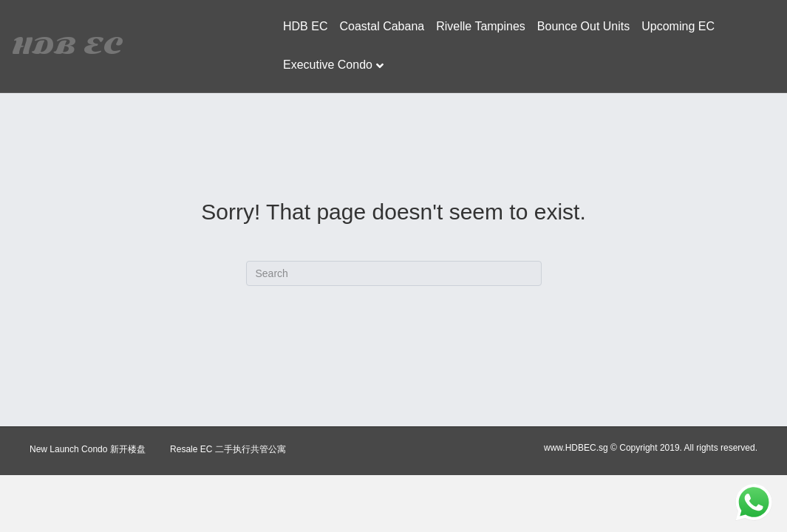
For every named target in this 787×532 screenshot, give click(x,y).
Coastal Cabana (382, 26)
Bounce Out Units (583, 26)
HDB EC (305, 26)
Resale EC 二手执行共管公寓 (228, 449)
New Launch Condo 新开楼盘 (88, 449)
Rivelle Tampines (481, 26)
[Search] (394, 273)
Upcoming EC (678, 26)
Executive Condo (328, 65)
